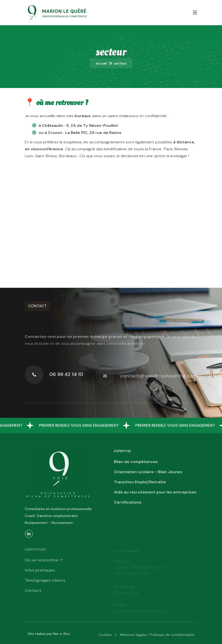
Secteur (120, 63)
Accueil (101, 63)
